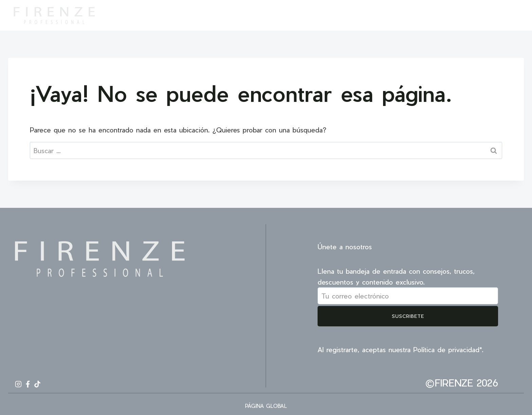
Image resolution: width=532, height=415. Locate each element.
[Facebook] (500, 15)
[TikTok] (512, 15)
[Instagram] (488, 15)
